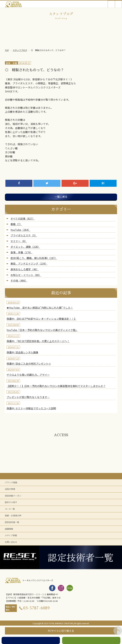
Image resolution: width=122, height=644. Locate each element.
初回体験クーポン (13, 496)
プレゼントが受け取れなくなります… (28, 397)
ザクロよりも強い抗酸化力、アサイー (28, 375)
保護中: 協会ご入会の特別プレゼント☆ (29, 364)
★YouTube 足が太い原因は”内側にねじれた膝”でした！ (40, 308)
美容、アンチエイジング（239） (29, 263)
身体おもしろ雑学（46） (25, 269)
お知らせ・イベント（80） (26, 275)
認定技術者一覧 (12, 522)
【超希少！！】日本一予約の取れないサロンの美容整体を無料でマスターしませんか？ (56, 386)
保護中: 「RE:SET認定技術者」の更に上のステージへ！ (38, 341)
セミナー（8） (19, 241)
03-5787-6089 (36, 608)
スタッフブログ (20, 50)
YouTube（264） (20, 230)
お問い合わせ (11, 542)
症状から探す (11, 502)
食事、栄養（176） (22, 252)
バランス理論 (11, 482)
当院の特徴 (10, 489)
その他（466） (19, 280)
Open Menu (118, 4)
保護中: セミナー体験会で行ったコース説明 (31, 408)
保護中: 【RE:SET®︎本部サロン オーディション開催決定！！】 (42, 319)
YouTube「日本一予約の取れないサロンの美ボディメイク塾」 (42, 330)
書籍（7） (16, 224)
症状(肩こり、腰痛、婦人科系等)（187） (34, 258)
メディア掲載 (11, 535)
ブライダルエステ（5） (24, 235)
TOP (7, 50)
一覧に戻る (61, 197)
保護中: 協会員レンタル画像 (22, 352)
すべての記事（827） (23, 218)
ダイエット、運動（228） (25, 247)
